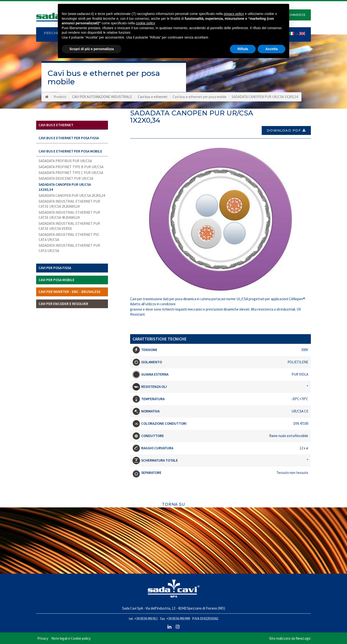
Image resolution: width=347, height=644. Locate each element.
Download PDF (286, 128)
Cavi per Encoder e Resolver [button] (63, 304)
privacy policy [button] (234, 14)
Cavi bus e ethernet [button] (56, 125)
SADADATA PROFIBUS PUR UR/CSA (65, 161)
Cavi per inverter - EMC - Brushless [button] (69, 292)
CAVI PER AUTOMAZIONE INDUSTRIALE (102, 97)
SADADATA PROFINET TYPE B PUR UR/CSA (71, 167)
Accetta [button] (271, 49)
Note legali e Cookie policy (71, 637)
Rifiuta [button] (243, 49)
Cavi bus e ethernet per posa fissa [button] (69, 138)
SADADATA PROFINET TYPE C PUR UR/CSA (71, 173)
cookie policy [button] (145, 23)
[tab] (72, 125)
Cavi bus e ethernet (153, 97)
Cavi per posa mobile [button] (57, 280)
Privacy (43, 637)
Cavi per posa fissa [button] (55, 268)
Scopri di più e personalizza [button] (92, 49)
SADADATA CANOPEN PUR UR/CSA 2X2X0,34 (72, 196)
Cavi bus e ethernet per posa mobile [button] (70, 151)
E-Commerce (294, 15)
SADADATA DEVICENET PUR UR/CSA (66, 178)
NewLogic (303, 637)
